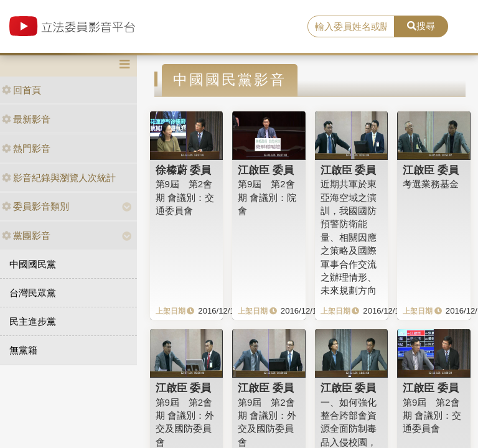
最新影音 (26, 119)
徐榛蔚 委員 (184, 170)
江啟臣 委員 (266, 170)
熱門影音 (26, 148)
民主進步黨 (33, 321)
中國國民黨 (33, 264)
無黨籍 (23, 350)
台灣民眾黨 (33, 293)
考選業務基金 (431, 184)
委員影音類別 (35, 206)
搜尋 (421, 26)
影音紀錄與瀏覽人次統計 (59, 178)
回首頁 (21, 90)
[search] (351, 27)
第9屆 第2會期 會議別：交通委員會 (185, 197)
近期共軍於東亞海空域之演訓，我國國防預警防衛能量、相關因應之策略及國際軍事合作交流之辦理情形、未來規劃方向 (349, 237)
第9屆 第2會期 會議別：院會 (267, 197)
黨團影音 (26, 236)
